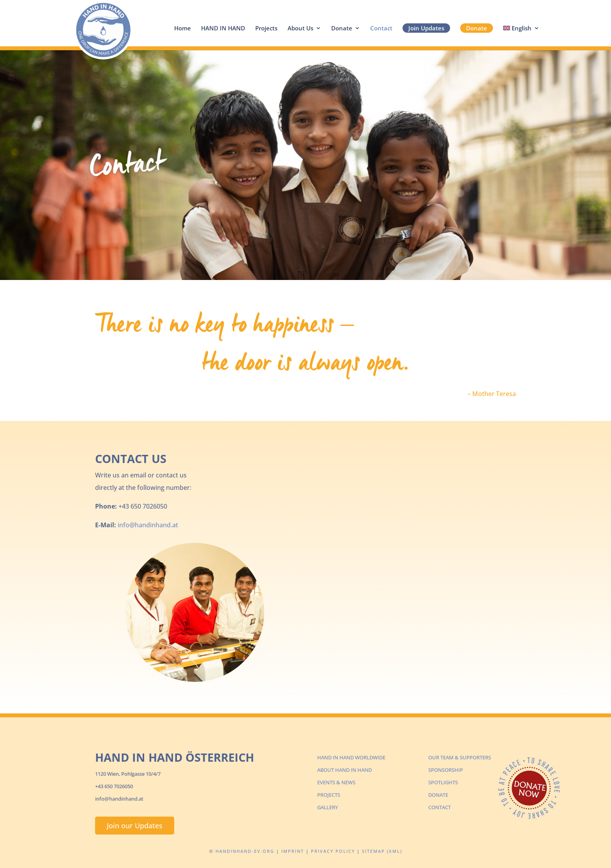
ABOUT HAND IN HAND (344, 770)
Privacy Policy (333, 851)
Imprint (293, 851)
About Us (300, 29)
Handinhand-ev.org (245, 851)
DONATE (438, 795)
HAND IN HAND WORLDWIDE (351, 757)
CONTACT (440, 807)
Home (183, 29)
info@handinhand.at (148, 525)
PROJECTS (329, 795)
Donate (342, 29)
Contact (381, 29)
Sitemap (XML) (382, 851)
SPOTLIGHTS (443, 782)
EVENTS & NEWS (336, 782)
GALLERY (328, 807)
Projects (266, 29)
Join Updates (426, 28)
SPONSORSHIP (446, 770)
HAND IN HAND (223, 29)
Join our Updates (135, 826)
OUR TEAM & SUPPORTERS (460, 757)
